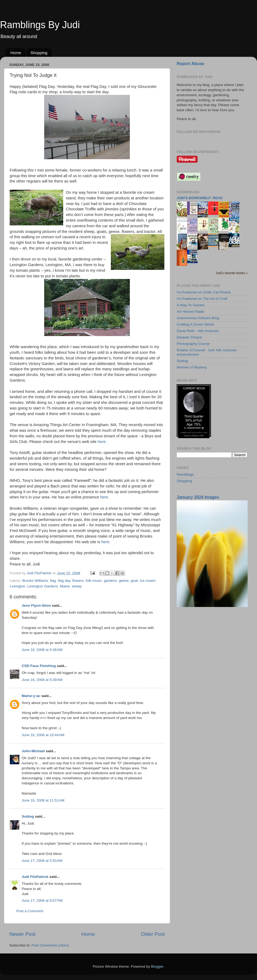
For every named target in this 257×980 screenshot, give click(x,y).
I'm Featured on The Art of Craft (202, 299)
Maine (65, 586)
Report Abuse (190, 64)
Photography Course (193, 344)
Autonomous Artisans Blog (198, 318)
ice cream (148, 581)
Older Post (153, 934)
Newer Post (22, 934)
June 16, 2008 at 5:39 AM (42, 680)
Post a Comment (30, 911)
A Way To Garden (191, 305)
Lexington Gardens (43, 586)
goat (134, 581)
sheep (77, 586)
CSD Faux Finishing (39, 666)
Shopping (39, 53)
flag (53, 581)
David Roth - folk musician (198, 331)
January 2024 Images (198, 497)
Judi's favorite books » (232, 273)
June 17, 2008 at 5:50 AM (42, 861)
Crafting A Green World (195, 324)
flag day (64, 581)
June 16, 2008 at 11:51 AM (43, 800)
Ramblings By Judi (40, 25)
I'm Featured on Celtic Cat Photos (204, 292)
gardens (110, 581)
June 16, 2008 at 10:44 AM (43, 735)
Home (16, 53)
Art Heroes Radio (191, 312)
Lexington (18, 586)
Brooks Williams (35, 581)
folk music (94, 581)
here (102, 442)
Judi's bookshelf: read (200, 198)
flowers (78, 581)
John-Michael (33, 751)
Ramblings (185, 474)
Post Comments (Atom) (50, 945)
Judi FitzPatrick (35, 877)
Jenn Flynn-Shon (36, 605)
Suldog (28, 816)
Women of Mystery (192, 367)
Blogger (157, 966)
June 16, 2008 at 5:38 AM (42, 650)
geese (124, 581)
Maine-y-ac (31, 696)
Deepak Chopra (189, 337)
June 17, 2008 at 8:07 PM (42, 901)
